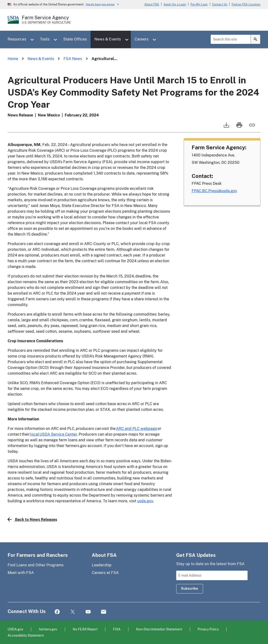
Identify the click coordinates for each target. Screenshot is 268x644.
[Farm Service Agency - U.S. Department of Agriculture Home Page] (46, 20)
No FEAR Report (85, 629)
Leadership (102, 565)
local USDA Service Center (54, 434)
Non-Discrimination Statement (159, 629)
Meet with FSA (21, 573)
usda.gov (145, 501)
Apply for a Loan (175, 5)
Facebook (57, 612)
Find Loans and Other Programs (36, 565)
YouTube (88, 612)
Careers (141, 39)
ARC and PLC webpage (137, 429)
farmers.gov (48, 629)
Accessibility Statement (26, 635)
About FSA (152, 5)
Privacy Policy (208, 629)
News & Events (108, 39)
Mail (104, 612)
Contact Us (220, 5)
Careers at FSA (105, 573)
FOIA (117, 629)
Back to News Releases (32, 519)
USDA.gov (15, 629)
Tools (45, 39)
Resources (17, 39)
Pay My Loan (199, 5)
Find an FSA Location (246, 5)
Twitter (73, 612)
